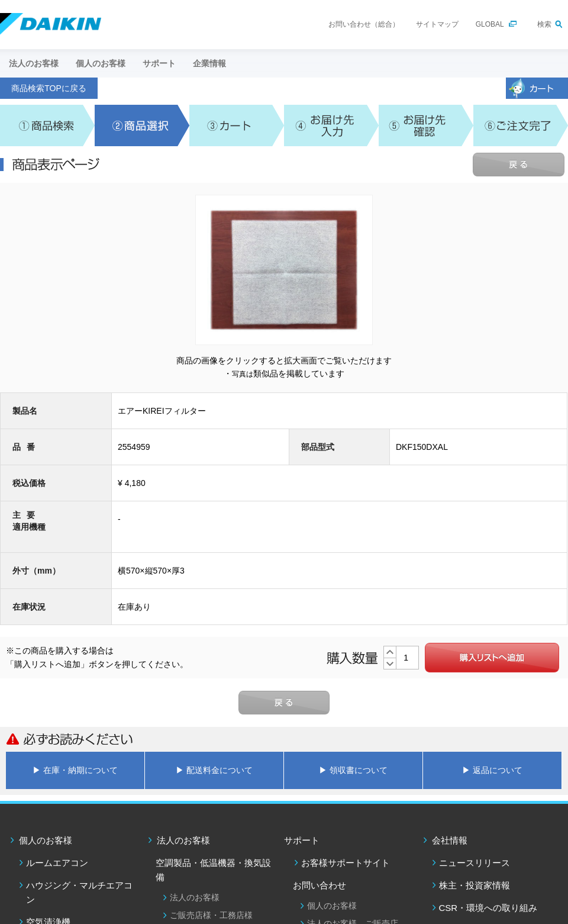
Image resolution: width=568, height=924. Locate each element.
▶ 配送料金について (214, 770)
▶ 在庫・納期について (75, 770)
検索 (544, 24)
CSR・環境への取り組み (488, 908)
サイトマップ (437, 24)
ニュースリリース (475, 863)
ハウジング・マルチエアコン (79, 892)
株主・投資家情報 (475, 885)
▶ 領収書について (353, 770)
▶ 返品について (492, 770)
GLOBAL (490, 24)
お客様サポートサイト (346, 863)
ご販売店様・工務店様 (211, 915)
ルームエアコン (57, 863)
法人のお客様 (183, 840)
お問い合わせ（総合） (364, 24)
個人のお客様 (46, 840)
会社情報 (450, 840)
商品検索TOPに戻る (49, 88)
